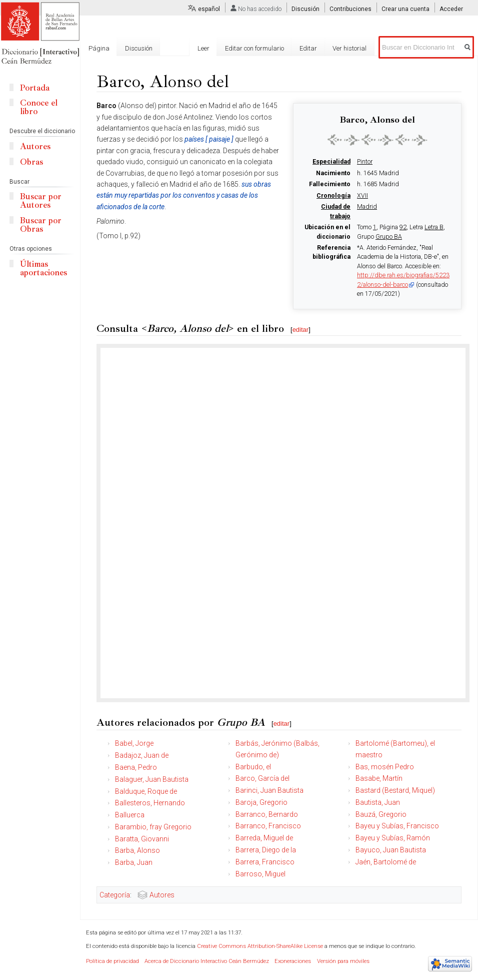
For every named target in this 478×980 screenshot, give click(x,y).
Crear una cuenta (405, 9)
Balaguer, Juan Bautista (152, 779)
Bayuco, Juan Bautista (391, 850)
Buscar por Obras (41, 225)
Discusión (305, 9)
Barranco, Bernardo (267, 814)
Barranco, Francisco (268, 826)
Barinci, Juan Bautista (269, 790)
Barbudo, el (253, 767)
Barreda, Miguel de (264, 838)
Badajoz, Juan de (142, 755)
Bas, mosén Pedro (385, 767)
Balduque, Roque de (146, 791)
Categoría (115, 895)
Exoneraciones (293, 961)
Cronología (333, 196)
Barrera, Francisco (265, 862)
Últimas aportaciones (43, 268)
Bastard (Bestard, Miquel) (395, 790)
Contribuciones (350, 9)
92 (403, 227)
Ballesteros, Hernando (150, 803)
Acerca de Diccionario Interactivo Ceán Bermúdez (207, 961)
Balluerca (130, 815)
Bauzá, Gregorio (381, 814)
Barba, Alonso (137, 850)
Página (99, 48)
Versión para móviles (343, 961)
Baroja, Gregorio (261, 802)
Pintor (365, 162)
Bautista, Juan (378, 802)
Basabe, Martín (379, 778)
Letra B (434, 227)
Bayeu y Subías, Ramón (393, 838)
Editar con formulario (254, 48)
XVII (362, 196)
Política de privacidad (112, 961)
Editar (308, 48)
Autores (162, 895)
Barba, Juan (134, 862)
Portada (35, 88)
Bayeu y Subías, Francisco (397, 826)
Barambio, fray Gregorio (153, 827)
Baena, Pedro (136, 767)
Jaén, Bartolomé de (386, 862)
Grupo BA (389, 237)
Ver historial (349, 48)
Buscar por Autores (41, 201)
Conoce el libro (39, 107)
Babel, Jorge (134, 743)
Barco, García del (262, 778)
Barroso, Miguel (260, 874)
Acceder (451, 9)
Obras (31, 162)
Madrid (367, 207)
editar (301, 330)
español (209, 9)
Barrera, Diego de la (266, 850)
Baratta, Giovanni (142, 839)
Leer (203, 48)
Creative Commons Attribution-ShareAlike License (260, 946)
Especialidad (331, 162)
